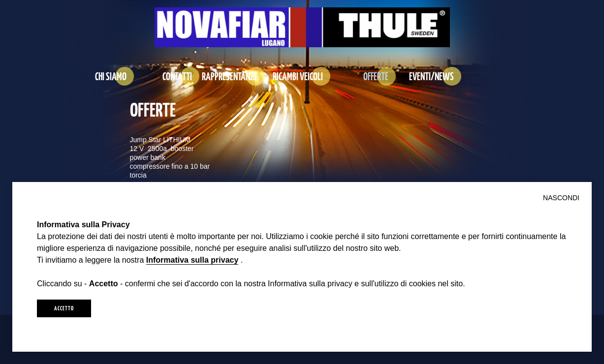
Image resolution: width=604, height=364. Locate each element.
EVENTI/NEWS (431, 76)
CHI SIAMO (111, 76)
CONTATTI (177, 76)
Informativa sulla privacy (192, 260)
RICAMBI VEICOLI (298, 76)
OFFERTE (376, 76)
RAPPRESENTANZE (230, 76)
